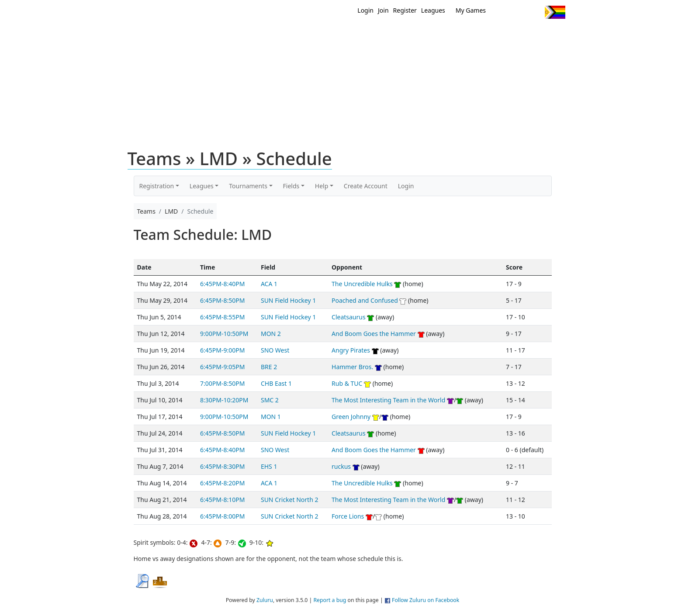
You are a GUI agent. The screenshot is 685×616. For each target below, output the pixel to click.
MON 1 (271, 417)
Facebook (518, 12)
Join (383, 10)
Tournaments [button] (248, 186)
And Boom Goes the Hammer (374, 334)
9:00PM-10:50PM (224, 334)
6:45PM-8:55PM (222, 317)
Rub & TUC (347, 383)
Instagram (535, 12)
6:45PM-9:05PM (222, 367)
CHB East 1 (276, 383)
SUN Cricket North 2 (289, 500)
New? (321, 34)
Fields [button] (291, 186)
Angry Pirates (351, 350)
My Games (471, 10)
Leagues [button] (202, 186)
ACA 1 (269, 284)
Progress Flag (555, 12)
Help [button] (322, 186)
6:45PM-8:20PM (222, 483)
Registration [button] (157, 186)
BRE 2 (269, 367)
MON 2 (271, 334)
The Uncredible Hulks (362, 284)
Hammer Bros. (352, 367)
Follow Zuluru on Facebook (426, 600)
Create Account (366, 186)
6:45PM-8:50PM (222, 300)
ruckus (341, 466)
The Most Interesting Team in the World (388, 400)
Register (405, 10)
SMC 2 (270, 400)
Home (286, 34)
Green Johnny (351, 417)
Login (365, 10)
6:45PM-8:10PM (222, 500)
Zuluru (265, 600)
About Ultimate (484, 34)
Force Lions (348, 516)
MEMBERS (361, 34)
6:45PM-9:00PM (222, 350)
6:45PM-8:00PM (222, 516)
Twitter (502, 12)
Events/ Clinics (417, 34)
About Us (541, 34)
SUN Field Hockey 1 (288, 300)
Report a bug (330, 600)
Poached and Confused (365, 300)
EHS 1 (269, 466)
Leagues (433, 10)
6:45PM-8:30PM (222, 466)
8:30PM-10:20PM (224, 400)
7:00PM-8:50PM (222, 383)
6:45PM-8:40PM (222, 284)
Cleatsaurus (349, 317)
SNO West (275, 350)
